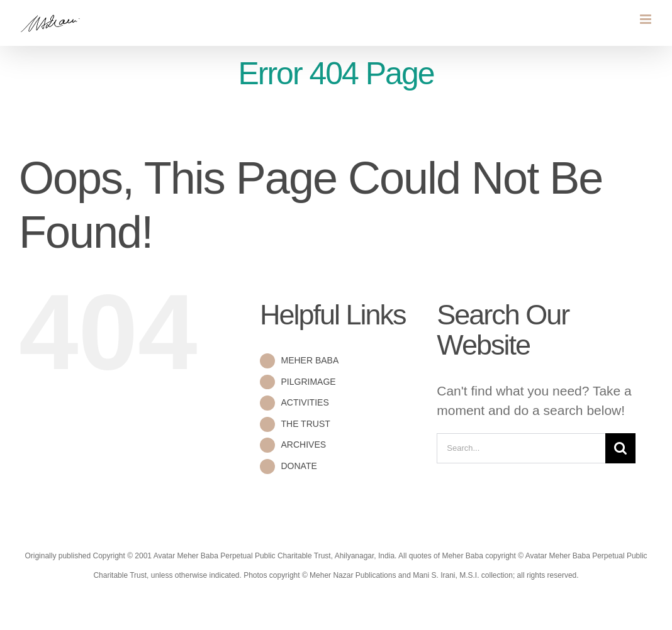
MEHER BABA (310, 360)
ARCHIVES (303, 445)
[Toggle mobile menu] (647, 19)
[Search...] (521, 448)
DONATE (299, 466)
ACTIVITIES (305, 402)
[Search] (620, 448)
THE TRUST (305, 424)
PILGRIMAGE (308, 382)
